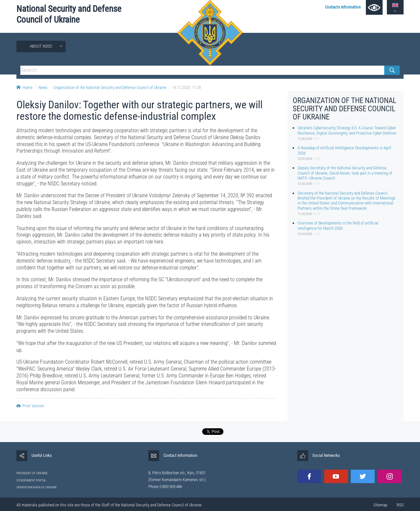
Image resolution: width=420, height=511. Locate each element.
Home (24, 87)
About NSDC (41, 46)
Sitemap (380, 505)
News (43, 87)
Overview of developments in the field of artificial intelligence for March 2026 (338, 225)
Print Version (30, 406)
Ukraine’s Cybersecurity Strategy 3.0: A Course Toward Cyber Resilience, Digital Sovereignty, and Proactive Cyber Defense (347, 130)
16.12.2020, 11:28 (187, 87)
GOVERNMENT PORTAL (31, 480)
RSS (400, 505)
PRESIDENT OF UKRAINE (32, 473)
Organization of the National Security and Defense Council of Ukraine (110, 87)
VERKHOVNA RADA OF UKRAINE (37, 487)
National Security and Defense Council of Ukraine (69, 14)
